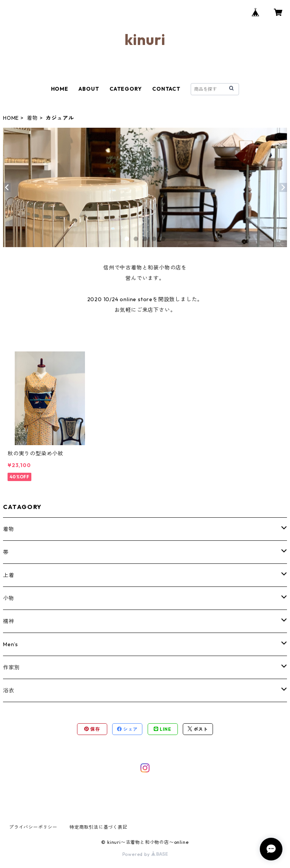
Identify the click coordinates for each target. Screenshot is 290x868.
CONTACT (166, 89)
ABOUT (89, 89)
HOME (60, 89)
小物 (9, 598)
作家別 (11, 667)
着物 (32, 118)
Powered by (145, 854)
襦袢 (9, 621)
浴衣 (9, 690)
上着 (9, 575)
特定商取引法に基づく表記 (99, 827)
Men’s (11, 644)
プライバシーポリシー (33, 827)
